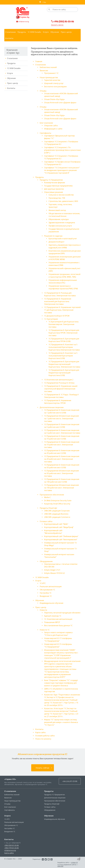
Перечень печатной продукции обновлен (62, 613)
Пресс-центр (13, 83)
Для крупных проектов (54, 189)
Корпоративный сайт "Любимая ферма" (61, 536)
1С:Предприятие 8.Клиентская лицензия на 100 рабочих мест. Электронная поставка (61, 488)
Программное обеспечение (52, 495)
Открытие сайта (51, 126)
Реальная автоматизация (51, 586)
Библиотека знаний (48, 67)
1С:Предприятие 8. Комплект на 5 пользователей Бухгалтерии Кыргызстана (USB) (63, 356)
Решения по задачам (53, 236)
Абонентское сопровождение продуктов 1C (43, 754)
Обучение (11, 78)
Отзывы (43, 91)
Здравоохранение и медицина (62, 223)
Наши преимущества (49, 77)
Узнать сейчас (43, 768)
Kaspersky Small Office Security (57, 504)
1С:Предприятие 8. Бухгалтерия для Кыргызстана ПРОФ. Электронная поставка (64, 333)
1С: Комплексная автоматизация (58, 619)
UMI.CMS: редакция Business (56, 514)
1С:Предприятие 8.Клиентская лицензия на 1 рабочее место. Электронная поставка (61, 419)
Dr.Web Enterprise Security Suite (58, 501)
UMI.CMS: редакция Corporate (57, 511)
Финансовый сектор (57, 210)
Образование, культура (59, 219)
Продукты (11, 63)
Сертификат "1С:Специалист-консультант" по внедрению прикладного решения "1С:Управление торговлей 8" (62, 170)
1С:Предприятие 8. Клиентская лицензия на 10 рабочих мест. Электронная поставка (62, 445)
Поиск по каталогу (43, 739)
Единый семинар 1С (53, 616)
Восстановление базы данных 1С (58, 625)
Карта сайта (40, 732)
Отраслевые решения (54, 192)
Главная (39, 61)
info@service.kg (10, 850)
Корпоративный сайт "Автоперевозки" (61, 540)
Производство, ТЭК (57, 198)
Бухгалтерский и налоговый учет (63, 239)
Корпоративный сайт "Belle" (56, 524)
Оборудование (46, 561)
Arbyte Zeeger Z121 (52, 570)
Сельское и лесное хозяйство (61, 195)
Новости (43, 610)
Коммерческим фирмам (55, 183)
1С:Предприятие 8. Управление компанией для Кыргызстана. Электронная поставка (58, 301)
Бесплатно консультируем (55, 87)
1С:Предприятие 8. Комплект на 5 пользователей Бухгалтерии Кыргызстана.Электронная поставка (64, 347)
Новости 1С (45, 630)
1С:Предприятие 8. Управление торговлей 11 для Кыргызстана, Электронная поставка (62, 310)
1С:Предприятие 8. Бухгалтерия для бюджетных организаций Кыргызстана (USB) (64, 373)
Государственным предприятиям (58, 186)
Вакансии (44, 70)
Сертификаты (45, 133)
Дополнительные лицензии (52, 407)
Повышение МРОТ (52, 622)
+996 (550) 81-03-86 (12, 845)
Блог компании (46, 123)
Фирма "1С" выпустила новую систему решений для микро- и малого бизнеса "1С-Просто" (61, 722)
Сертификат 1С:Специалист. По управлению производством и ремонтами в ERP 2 (62, 150)
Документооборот (56, 242)
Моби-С (47, 497)
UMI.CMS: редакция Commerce (57, 517)
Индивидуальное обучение (52, 603)
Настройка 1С (46, 593)
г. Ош (43, 2)
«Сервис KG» (10, 779)
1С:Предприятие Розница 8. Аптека (59, 383)
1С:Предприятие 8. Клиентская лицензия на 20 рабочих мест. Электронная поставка (62, 459)
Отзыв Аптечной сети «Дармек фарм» (60, 103)
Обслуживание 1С (47, 590)
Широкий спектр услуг (54, 83)
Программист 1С (51, 73)
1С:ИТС (43, 583)
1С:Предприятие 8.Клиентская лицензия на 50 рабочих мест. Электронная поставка (61, 473)
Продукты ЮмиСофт (48, 508)
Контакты (11, 88)
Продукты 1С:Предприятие (51, 180)
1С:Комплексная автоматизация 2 (59, 380)
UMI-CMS (60, 866)
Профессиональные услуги (60, 226)
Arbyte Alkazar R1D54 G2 (54, 573)
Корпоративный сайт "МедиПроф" (59, 527)
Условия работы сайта (45, 736)
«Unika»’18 (74, 862)
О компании (12, 58)
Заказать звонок (57, 25)
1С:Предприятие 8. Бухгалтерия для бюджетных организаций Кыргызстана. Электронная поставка (64, 364)
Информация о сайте (53, 129)
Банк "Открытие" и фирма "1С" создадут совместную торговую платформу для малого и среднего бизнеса (61, 683)
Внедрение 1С (46, 596)
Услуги (10, 73)
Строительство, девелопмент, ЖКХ (63, 201)
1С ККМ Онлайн (14, 68)
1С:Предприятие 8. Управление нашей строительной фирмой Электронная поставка (61, 389)
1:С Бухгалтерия (51, 319)
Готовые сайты (46, 521)
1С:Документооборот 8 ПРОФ (57, 316)
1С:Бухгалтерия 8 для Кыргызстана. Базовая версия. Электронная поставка (64, 324)
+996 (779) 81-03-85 (12, 848)
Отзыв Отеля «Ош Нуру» (54, 99)
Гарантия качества (52, 80)
